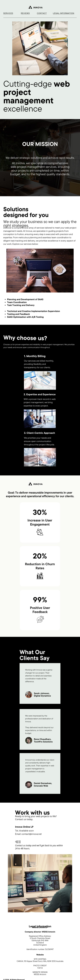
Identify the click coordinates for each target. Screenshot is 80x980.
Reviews (25, 13)
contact (42, 13)
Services (8, 13)
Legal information (64, 13)
